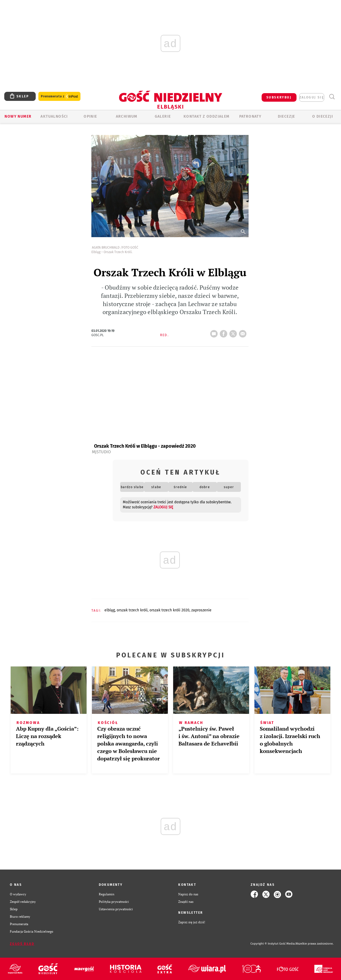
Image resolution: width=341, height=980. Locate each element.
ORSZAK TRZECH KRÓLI (132, 610)
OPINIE (90, 116)
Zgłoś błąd (22, 944)
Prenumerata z (59, 96)
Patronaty (250, 116)
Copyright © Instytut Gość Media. (273, 944)
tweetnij (234, 332)
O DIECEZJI (323, 116)
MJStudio (101, 452)
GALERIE (163, 116)
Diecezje (287, 116)
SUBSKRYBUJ (279, 97)
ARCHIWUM (127, 116)
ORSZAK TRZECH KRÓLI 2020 (169, 610)
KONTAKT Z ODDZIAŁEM (207, 116)
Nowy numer (18, 116)
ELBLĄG (110, 610)
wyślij (244, 332)
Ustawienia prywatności (116, 909)
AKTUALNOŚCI (54, 116)
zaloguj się (312, 97)
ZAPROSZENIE (201, 610)
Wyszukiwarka (332, 97)
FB (225, 332)
